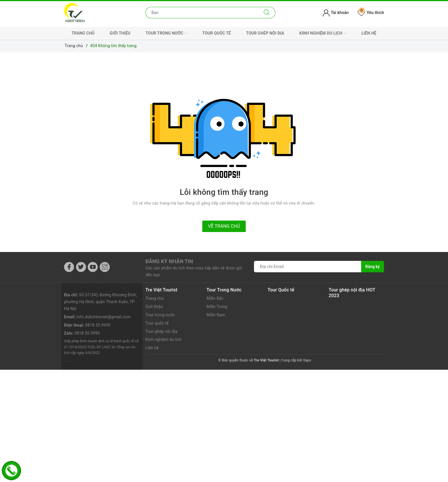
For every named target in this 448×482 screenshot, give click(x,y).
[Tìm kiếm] (267, 13)
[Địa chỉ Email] (308, 267)
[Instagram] (105, 267)
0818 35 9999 (98, 325)
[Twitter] (81, 267)
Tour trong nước (167, 33)
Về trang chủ (224, 226)
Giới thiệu (120, 33)
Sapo (307, 360)
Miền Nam (216, 315)
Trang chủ (83, 33)
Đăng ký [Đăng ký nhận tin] (373, 267)
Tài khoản (336, 13)
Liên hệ (369, 33)
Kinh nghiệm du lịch (323, 33)
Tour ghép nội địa (265, 33)
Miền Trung (217, 307)
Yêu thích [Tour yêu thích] (371, 13)
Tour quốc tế (217, 33)
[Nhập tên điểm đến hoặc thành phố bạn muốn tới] (202, 13)
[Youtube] (93, 267)
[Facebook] (69, 267)
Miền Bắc (215, 298)
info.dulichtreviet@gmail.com (104, 317)
